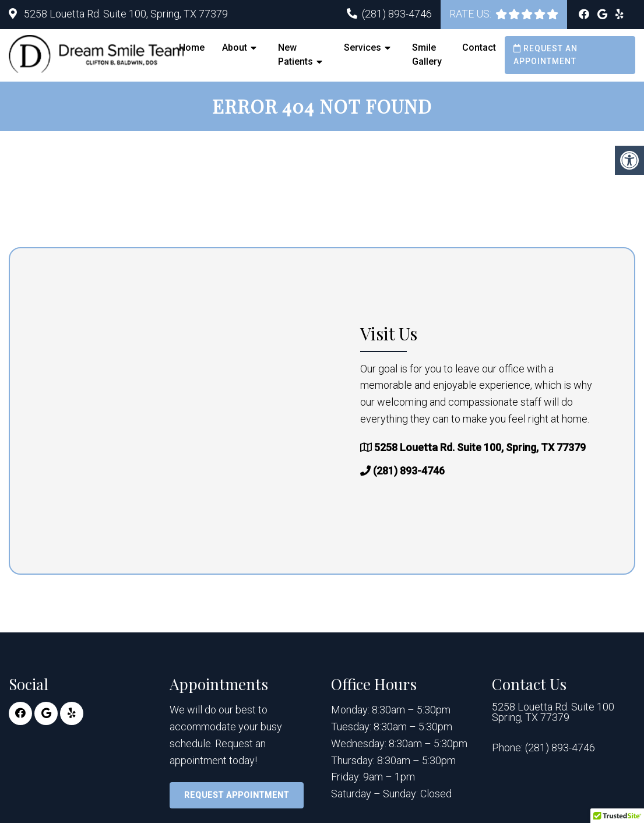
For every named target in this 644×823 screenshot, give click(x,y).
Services (363, 48)
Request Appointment (237, 795)
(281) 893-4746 (397, 14)
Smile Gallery (427, 54)
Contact (479, 48)
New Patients (295, 54)
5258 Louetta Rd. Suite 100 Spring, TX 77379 (553, 712)
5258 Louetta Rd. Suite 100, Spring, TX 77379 (125, 14)
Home (192, 48)
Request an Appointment (546, 55)
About (235, 48)
